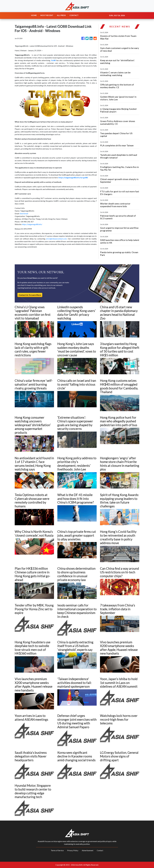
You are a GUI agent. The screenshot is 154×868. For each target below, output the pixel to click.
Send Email (24, 213)
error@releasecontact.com (56, 239)
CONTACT (74, 15)
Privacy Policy (73, 850)
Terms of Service (57, 850)
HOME (34, 15)
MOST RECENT (47, 15)
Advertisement (88, 850)
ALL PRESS (61, 15)
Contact (100, 850)
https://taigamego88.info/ (32, 224)
